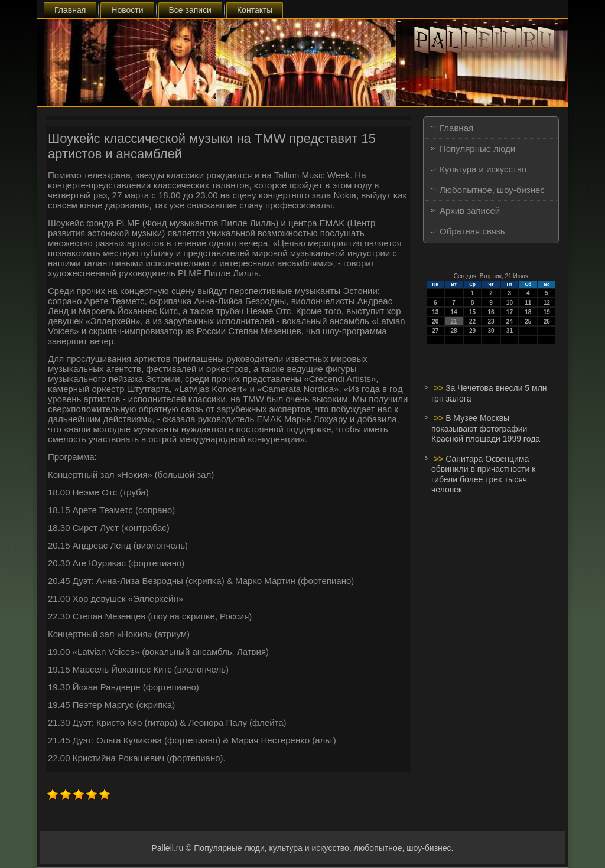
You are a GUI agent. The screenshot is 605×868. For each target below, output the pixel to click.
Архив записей (470, 211)
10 (510, 303)
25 (528, 322)
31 (510, 331)
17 (510, 312)
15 (472, 312)
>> (440, 388)
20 (435, 322)
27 (435, 331)
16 (491, 312)
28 (454, 331)
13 (435, 312)
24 (510, 322)
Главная (70, 10)
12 (547, 303)
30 (491, 331)
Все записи (190, 10)
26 (547, 322)
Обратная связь (472, 231)
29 (472, 331)
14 (454, 312)
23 (491, 322)
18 (528, 312)
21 (454, 322)
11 (528, 303)
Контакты (255, 10)
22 (472, 322)
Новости (127, 10)
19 (547, 312)
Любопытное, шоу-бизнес (492, 190)
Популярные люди (477, 149)
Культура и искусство (483, 169)
